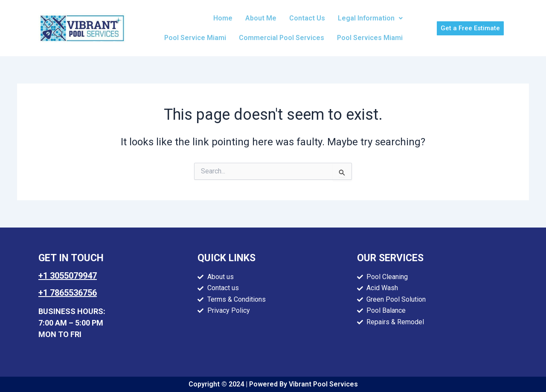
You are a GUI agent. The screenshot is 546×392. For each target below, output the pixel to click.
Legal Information (370, 18)
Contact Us (307, 18)
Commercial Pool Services (282, 38)
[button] (370, 18)
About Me (261, 18)
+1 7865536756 (68, 293)
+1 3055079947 (68, 276)
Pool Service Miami (195, 38)
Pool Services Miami (370, 38)
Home (223, 18)
